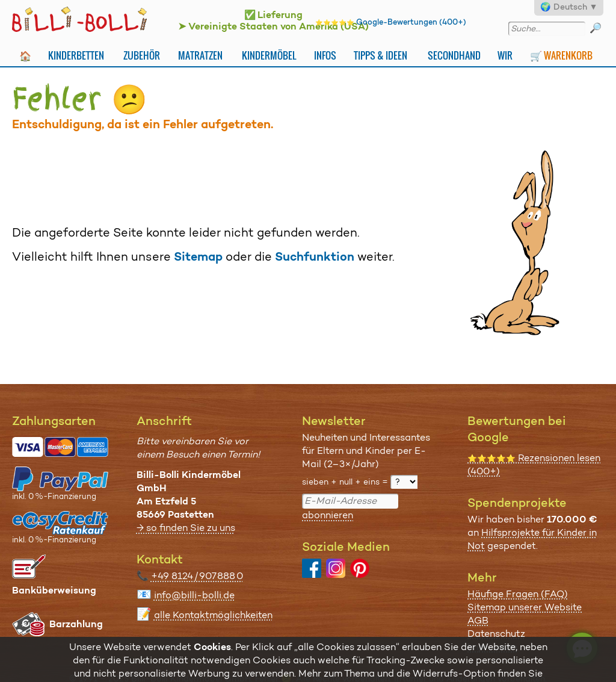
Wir (505, 55)
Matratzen (200, 55)
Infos (325, 55)
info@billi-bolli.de (194, 595)
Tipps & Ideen (380, 55)
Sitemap (198, 256)
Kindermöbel (269, 55)
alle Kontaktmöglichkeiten (213, 615)
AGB (478, 620)
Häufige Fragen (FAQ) (518, 594)
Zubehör (142, 55)
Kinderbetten (76, 55)
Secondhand (454, 55)
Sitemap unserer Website (525, 607)
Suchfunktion (315, 256)
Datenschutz (496, 634)
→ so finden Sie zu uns (186, 528)
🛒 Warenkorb (561, 55)
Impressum (492, 647)
